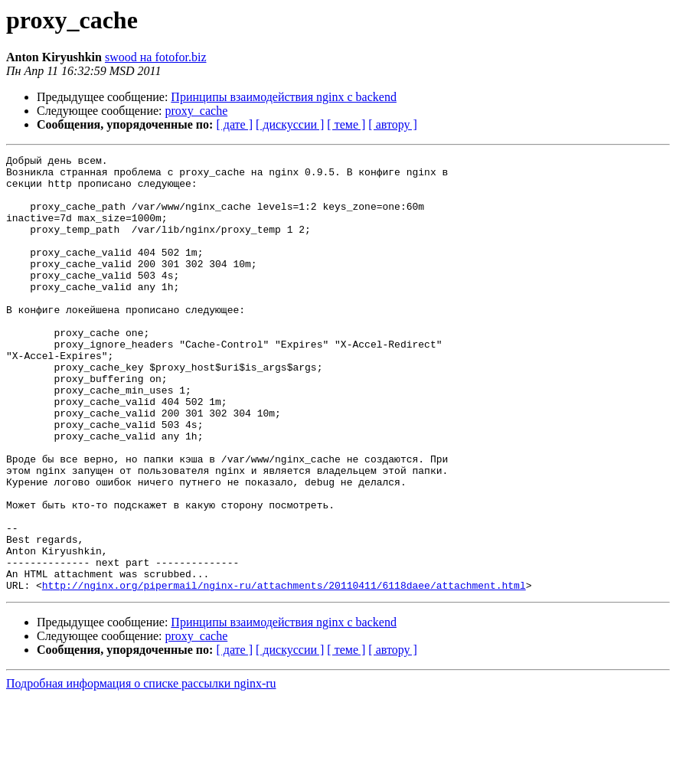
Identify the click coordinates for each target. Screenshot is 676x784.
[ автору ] (392, 124)
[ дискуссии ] (290, 124)
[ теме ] (346, 124)
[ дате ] (234, 124)
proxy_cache (197, 111)
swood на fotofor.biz (156, 57)
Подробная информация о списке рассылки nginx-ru (141, 771)
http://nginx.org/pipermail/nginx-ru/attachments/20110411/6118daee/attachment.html (284, 672)
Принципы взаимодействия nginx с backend (284, 97)
